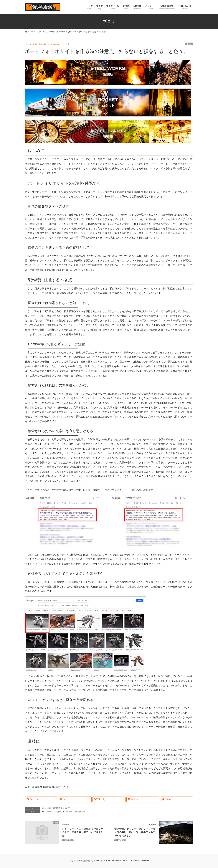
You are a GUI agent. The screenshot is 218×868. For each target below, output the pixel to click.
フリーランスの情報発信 (75, 812)
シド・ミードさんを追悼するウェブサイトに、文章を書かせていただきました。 (83, 832)
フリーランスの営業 (53, 812)
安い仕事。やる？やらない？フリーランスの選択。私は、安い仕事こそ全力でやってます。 (135, 832)
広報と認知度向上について (59, 808)
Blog (189, 44)
